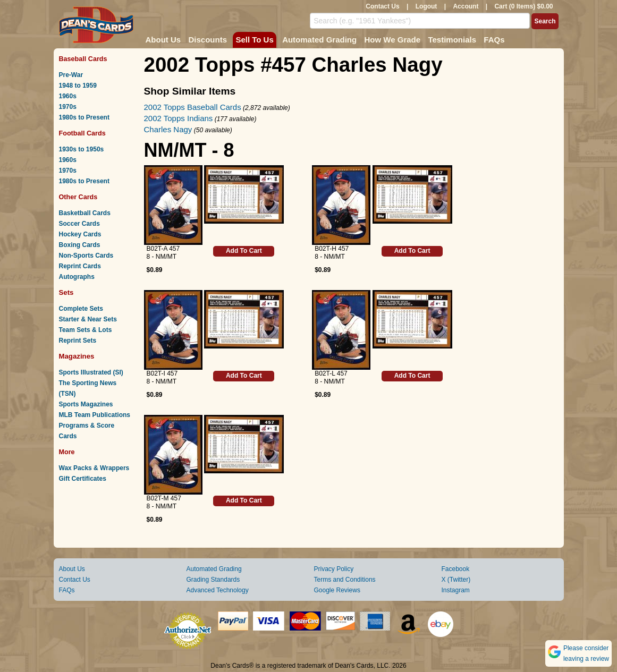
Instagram (456, 590)
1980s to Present (84, 117)
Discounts (208, 40)
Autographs (77, 277)
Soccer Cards (79, 224)
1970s (68, 107)
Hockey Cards (80, 234)
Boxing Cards (80, 245)
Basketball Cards (85, 213)
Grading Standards (213, 580)
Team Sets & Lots (86, 330)
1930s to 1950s (82, 149)
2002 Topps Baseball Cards (193, 107)
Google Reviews (337, 590)
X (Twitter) (456, 580)
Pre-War (71, 75)
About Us (163, 40)
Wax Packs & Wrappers (94, 468)
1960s (68, 96)
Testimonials (452, 40)
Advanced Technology (218, 590)
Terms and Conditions (345, 580)
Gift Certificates (83, 479)
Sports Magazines (86, 404)
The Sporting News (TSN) (88, 388)
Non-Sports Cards (86, 256)
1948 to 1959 (78, 86)
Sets (66, 292)
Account (466, 6)
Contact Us (382, 6)
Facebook (456, 569)
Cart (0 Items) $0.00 (523, 6)
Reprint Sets (78, 341)
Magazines (77, 356)
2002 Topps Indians (179, 118)
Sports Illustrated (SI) (91, 372)
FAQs (494, 40)
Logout (426, 6)
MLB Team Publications (95, 415)
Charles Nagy (168, 129)
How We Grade (392, 40)
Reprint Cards (80, 266)
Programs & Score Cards (87, 431)
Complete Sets (81, 309)
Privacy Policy (334, 569)
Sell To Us (254, 40)
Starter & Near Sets (88, 319)
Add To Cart (244, 251)
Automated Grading (319, 40)
